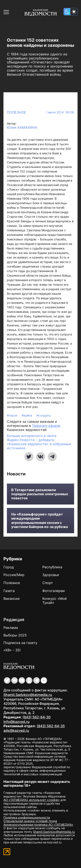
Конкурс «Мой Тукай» (55, 601)
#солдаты (44, 415)
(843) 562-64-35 (51, 726)
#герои (13, 415)
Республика (52, 567)
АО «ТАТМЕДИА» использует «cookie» (32, 800)
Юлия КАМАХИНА (22, 128)
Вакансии (12, 599)
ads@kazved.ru (16, 730)
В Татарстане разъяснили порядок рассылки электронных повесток (40, 494)
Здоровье (51, 575)
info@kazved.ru (17, 722)
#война (27, 415)
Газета (9, 591)
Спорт (48, 583)
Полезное (17, 112)
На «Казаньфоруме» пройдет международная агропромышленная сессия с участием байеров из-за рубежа (40, 521)
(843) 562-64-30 (37, 717)
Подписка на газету (20, 643)
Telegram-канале (46, 426)
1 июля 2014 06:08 (60, 112)
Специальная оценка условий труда (30, 821)
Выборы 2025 (15, 635)
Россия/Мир (14, 575)
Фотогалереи (54, 591)
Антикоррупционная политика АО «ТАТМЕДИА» (38, 825)
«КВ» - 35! (12, 650)
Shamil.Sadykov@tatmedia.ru (28, 695)
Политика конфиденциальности (27, 817)
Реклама (11, 628)
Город (9, 567)
